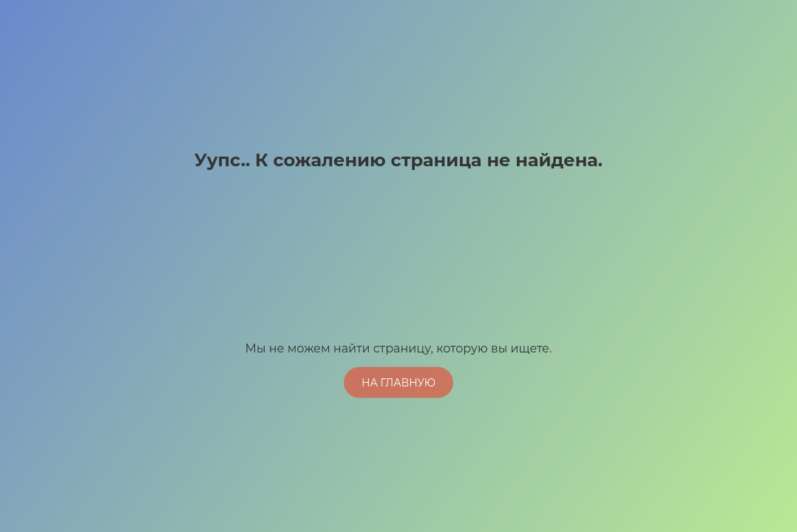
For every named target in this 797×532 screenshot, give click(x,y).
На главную (398, 382)
